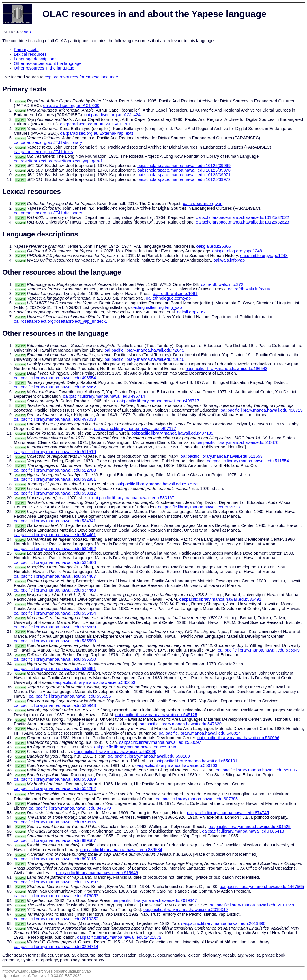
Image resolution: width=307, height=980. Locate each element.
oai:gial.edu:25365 (214, 246)
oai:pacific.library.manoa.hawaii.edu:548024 (200, 733)
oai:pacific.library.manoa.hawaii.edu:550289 (55, 779)
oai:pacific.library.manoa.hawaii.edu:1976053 (56, 896)
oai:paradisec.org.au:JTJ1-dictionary (48, 142)
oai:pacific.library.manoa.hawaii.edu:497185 (172, 433)
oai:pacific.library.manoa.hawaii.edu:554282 (55, 788)
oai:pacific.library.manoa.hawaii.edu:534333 (199, 507)
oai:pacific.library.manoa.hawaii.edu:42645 (145, 350)
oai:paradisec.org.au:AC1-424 (112, 115)
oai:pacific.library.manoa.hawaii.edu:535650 (55, 659)
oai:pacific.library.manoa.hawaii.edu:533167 (133, 498)
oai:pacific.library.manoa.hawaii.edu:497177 (135, 429)
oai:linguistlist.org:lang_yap (157, 307)
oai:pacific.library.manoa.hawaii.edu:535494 (55, 613)
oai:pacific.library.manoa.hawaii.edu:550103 (176, 765)
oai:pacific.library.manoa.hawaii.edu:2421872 (119, 937)
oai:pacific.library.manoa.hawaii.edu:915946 (97, 873)
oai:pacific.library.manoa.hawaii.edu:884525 (250, 827)
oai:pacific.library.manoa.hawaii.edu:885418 (243, 831)
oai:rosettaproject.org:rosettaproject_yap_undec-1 (60, 321)
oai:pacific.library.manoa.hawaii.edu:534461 (55, 535)
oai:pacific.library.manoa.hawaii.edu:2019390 (223, 923)
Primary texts (26, 50)
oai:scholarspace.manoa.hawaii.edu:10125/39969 (184, 166)
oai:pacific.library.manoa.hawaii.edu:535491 (220, 599)
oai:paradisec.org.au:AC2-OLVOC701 (95, 124)
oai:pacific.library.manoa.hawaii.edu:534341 (55, 521)
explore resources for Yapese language (81, 77)
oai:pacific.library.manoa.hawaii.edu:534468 (55, 590)
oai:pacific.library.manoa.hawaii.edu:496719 (262, 410)
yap (27, 32)
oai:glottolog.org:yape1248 (237, 251)
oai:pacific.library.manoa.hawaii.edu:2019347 (155, 900)
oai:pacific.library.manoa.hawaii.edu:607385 (197, 799)
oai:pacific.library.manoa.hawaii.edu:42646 (145, 359)
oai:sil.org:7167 (191, 312)
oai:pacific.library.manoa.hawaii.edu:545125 (156, 715)
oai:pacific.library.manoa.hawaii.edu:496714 (104, 396)
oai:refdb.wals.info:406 (249, 289)
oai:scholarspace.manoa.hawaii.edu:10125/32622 (243, 217)
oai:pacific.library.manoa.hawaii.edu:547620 (181, 724)
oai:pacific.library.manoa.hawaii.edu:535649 (259, 650)
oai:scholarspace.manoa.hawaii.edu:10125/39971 (184, 175)
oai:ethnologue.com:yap (169, 298)
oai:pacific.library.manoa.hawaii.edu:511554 (248, 461)
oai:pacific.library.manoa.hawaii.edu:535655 (70, 696)
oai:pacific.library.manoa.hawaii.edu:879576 (55, 822)
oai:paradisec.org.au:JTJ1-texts (43, 152)
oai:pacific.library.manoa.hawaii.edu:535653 (94, 682)
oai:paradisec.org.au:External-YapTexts (97, 133)
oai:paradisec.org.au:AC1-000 (71, 106)
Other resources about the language (48, 63)
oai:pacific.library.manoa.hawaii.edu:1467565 (262, 887)
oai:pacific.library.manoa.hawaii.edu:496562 (55, 387)
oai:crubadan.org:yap (203, 204)
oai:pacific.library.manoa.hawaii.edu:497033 (55, 419)
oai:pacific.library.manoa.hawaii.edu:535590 (55, 641)
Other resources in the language (44, 68)
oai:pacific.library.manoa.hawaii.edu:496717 (158, 401)
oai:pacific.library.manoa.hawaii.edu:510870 (237, 442)
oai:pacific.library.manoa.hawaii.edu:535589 (55, 627)
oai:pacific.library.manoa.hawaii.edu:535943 (55, 705)
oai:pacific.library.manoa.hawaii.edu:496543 (226, 369)
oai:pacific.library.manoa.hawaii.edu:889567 (55, 840)
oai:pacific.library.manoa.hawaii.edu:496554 (55, 378)
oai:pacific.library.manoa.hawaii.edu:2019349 (186, 910)
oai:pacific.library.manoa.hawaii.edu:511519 (55, 452)
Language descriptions (35, 59)
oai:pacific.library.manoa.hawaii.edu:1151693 (56, 882)
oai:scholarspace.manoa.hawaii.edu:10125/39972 (184, 179)
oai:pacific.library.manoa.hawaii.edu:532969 (157, 484)
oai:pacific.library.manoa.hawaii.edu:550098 (135, 747)
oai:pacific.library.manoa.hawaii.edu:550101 (196, 761)
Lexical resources (30, 54)
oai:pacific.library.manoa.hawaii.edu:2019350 (56, 919)
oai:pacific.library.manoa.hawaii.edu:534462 (55, 549)
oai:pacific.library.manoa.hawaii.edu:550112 (257, 770)
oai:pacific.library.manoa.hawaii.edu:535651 (55, 669)
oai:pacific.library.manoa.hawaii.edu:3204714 (56, 947)
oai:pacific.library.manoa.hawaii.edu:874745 (228, 813)
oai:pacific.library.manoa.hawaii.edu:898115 (55, 859)
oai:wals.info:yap (229, 260)
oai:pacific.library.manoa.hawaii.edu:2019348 (252, 905)
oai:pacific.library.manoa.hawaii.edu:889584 (121, 850)
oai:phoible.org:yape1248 (264, 256)
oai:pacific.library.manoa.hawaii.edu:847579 (70, 808)
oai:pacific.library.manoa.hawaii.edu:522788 (55, 470)
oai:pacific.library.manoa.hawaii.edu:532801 (55, 479)
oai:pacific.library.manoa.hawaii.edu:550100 (149, 756)
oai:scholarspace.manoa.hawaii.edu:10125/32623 (243, 222)
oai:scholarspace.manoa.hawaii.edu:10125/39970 (184, 170)
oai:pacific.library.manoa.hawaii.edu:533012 (55, 493)
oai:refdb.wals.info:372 (222, 284)
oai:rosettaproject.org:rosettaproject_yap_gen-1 (58, 161)
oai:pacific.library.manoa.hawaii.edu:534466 (55, 562)
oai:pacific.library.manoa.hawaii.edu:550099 (115, 752)
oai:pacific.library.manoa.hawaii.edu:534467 (55, 576)
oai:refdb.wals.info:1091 (175, 294)
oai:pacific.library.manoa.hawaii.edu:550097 (160, 742)
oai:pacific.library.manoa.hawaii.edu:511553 (222, 456)
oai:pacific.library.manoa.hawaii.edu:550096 (238, 738)
